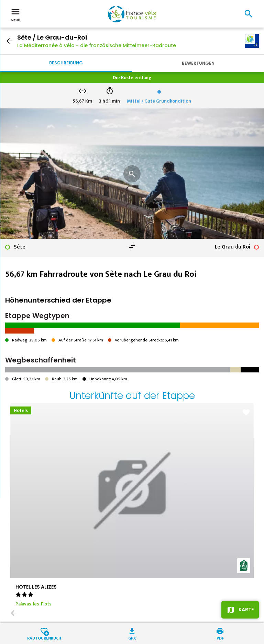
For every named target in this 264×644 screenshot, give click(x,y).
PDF (220, 638)
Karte (246, 610)
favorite (246, 412)
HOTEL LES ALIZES (36, 587)
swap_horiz (132, 246)
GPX (132, 638)
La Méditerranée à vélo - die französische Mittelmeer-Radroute (97, 45)
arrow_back (9, 41)
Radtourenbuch (44, 638)
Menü (15, 14)
